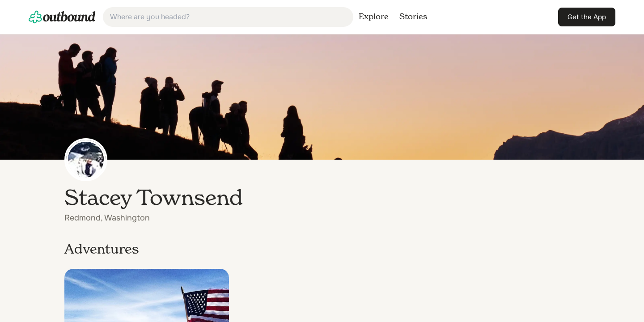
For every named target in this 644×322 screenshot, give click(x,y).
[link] (62, 17)
